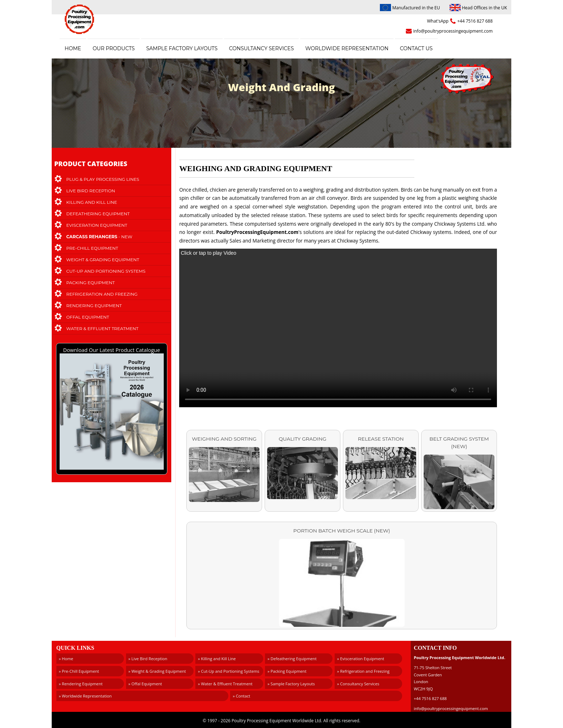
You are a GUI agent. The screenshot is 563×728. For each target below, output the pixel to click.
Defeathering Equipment (98, 214)
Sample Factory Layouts (182, 48)
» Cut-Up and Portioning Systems (229, 671)
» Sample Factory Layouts (291, 684)
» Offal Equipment (145, 684)
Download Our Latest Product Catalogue (112, 409)
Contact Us (416, 48)
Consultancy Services (261, 48)
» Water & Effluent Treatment (225, 684)
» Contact (241, 696)
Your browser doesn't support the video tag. (338, 328)
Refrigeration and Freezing (102, 294)
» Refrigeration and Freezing (363, 671)
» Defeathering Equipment (292, 659)
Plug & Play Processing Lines (103, 179)
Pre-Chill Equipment (92, 248)
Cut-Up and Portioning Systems (106, 271)
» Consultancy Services (358, 684)
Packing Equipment (91, 283)
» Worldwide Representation (85, 696)
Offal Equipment (88, 317)
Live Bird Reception (91, 191)
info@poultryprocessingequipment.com (453, 31)
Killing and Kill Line (92, 202)
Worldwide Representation (347, 48)
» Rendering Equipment (81, 684)
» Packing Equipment (287, 671)
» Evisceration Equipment (361, 659)
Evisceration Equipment (97, 225)
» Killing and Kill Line (217, 659)
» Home (66, 659)
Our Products (114, 48)
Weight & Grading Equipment (103, 260)
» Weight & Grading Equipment (157, 671)
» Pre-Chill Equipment (79, 671)
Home (73, 48)
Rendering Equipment (94, 306)
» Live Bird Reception (148, 659)
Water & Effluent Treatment (103, 328)
